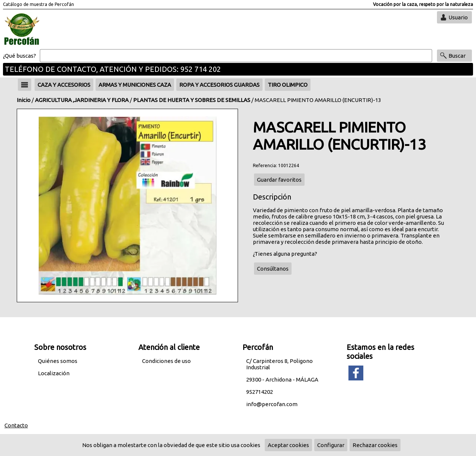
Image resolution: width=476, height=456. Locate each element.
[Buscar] (236, 56)
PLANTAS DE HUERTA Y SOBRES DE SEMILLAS (192, 100)
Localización (54, 373)
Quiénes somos (58, 361)
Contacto (16, 425)
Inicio (24, 100)
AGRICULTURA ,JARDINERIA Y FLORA (82, 100)
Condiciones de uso (166, 361)
